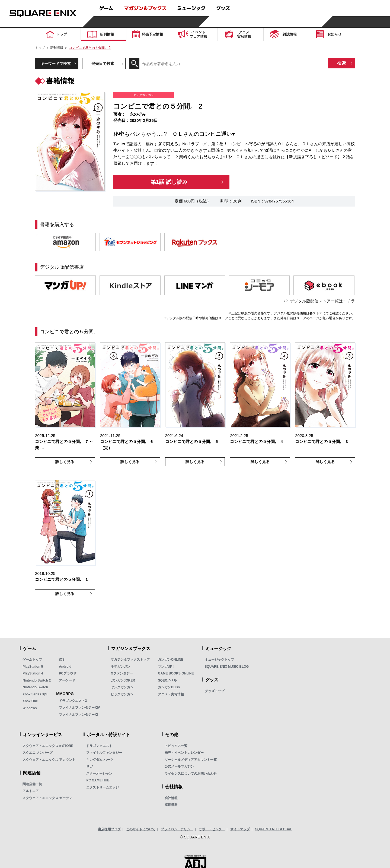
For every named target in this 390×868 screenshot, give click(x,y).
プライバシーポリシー (177, 829)
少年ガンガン (120, 667)
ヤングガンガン (122, 687)
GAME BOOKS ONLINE (176, 673)
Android (65, 667)
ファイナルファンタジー (104, 753)
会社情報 (171, 798)
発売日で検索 (103, 64)
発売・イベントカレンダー (184, 753)
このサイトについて (141, 829)
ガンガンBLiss (169, 687)
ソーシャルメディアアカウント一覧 (191, 760)
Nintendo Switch (35, 687)
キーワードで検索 (56, 64)
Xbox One (30, 701)
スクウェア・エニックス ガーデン (47, 798)
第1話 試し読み (169, 182)
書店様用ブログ (109, 829)
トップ (40, 48)
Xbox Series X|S (35, 694)
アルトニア (31, 791)
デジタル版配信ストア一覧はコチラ (322, 301)
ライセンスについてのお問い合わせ (191, 774)
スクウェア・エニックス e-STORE (48, 746)
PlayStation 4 (33, 673)
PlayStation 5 (33, 667)
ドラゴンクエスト (99, 746)
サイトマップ (240, 829)
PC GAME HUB (98, 780)
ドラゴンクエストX (73, 701)
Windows (30, 708)
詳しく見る (65, 462)
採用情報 (171, 805)
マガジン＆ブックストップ (130, 660)
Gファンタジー (122, 673)
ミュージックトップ (219, 660)
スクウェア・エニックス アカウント (49, 760)
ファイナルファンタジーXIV (79, 708)
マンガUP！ (167, 667)
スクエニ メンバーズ (38, 753)
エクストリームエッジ (103, 787)
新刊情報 (57, 48)
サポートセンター (212, 829)
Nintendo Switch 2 (37, 680)
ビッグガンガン (122, 694)
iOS (62, 660)
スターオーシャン (99, 774)
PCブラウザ (68, 673)
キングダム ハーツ (100, 760)
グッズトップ (215, 691)
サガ (89, 766)
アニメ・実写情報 (171, 694)
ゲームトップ (32, 660)
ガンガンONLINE (170, 660)
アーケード (67, 680)
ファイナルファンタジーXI (78, 715)
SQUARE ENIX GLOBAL (274, 829)
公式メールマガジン (179, 766)
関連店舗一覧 (32, 784)
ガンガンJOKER (123, 680)
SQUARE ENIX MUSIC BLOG (227, 667)
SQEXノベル (167, 680)
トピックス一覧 (176, 746)
